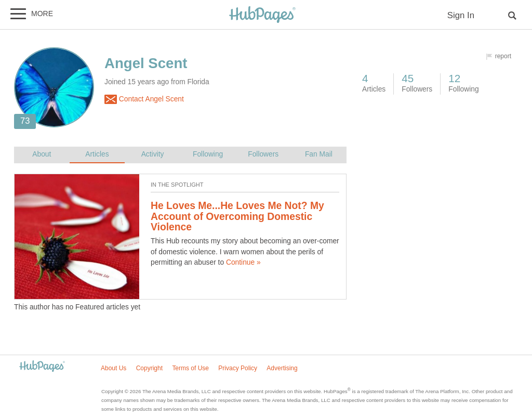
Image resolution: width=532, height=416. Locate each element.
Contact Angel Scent (144, 99)
